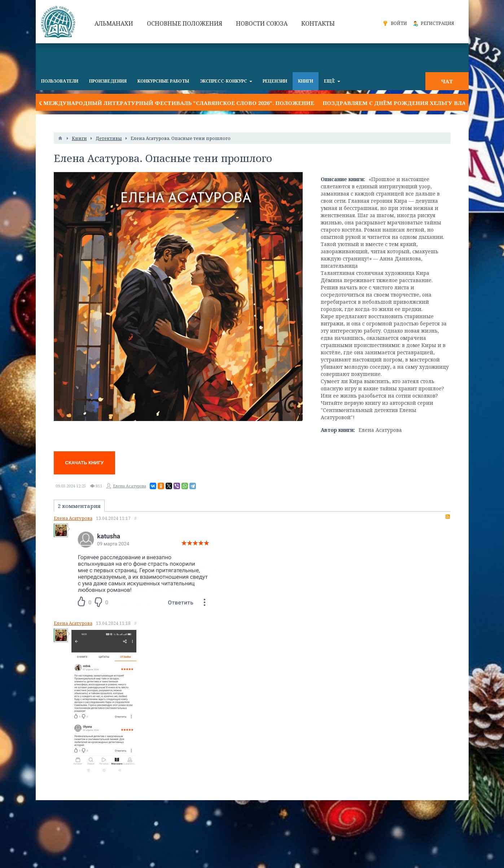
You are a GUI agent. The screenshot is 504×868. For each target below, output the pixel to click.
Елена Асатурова (130, 486)
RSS (448, 517)
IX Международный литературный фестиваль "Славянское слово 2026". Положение (175, 103)
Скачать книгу (85, 463)
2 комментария (79, 506)
